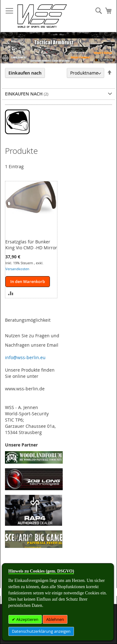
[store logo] (42, 16)
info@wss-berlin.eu (25, 357)
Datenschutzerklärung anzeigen (41, 631)
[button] (11, 293)
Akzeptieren (27, 619)
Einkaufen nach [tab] (25, 73)
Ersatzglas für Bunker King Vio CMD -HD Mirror (31, 245)
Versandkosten (17, 269)
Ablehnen (55, 619)
